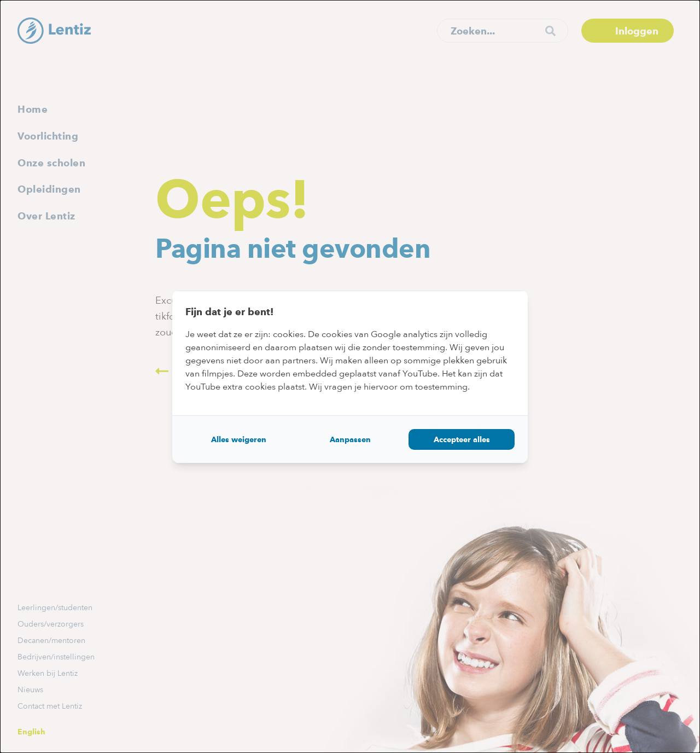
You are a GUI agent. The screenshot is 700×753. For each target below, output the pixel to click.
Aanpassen (350, 439)
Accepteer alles (462, 439)
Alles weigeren (239, 439)
